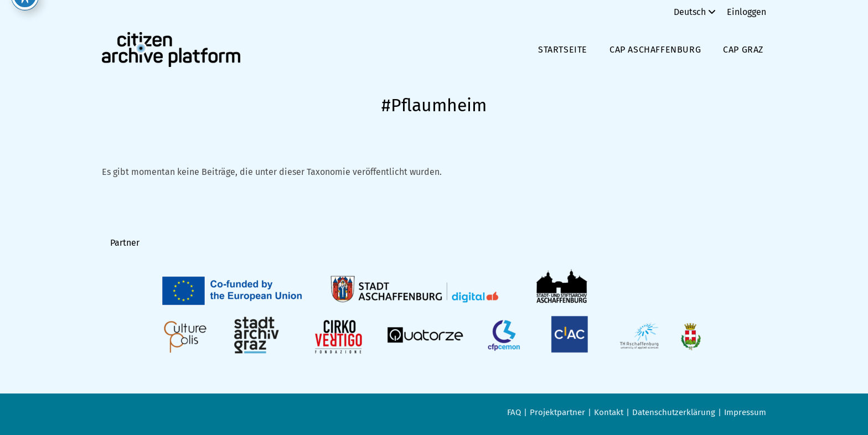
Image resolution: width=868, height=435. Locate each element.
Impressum (745, 412)
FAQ (514, 412)
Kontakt (609, 412)
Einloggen (746, 12)
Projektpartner (557, 412)
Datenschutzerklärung (674, 412)
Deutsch (696, 12)
